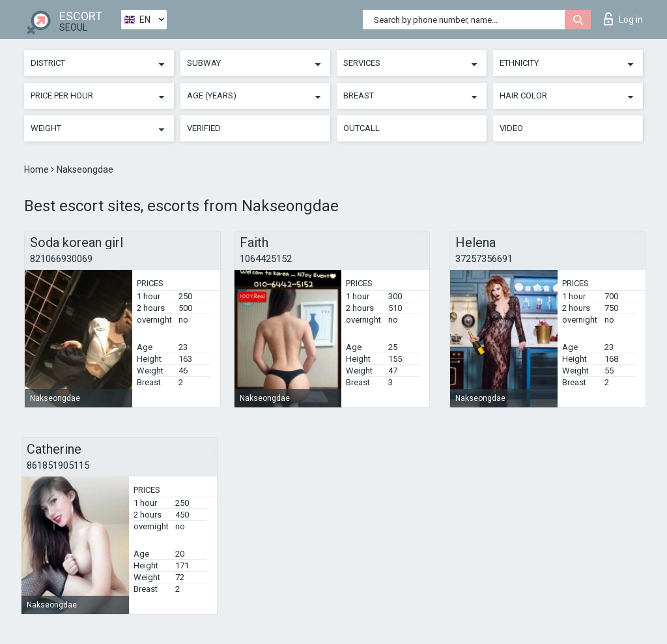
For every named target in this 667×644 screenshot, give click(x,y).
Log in (623, 19)
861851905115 (58, 465)
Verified (204, 128)
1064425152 (266, 259)
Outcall (362, 128)
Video (511, 128)
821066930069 (61, 259)
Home (37, 169)
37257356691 (484, 259)
